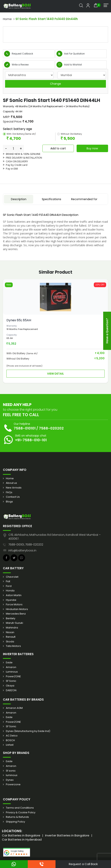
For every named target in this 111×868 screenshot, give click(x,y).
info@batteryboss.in (22, 550)
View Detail (55, 374)
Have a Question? (107, 331)
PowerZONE (13, 676)
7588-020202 (51, 428)
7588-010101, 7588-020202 (26, 545)
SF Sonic (11, 681)
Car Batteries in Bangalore (21, 835)
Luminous (12, 672)
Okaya (10, 686)
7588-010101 (25, 428)
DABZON (11, 690)
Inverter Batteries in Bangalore (67, 835)
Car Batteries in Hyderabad (22, 839)
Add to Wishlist (69, 65)
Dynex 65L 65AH (19, 320)
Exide (9, 663)
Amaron (11, 667)
